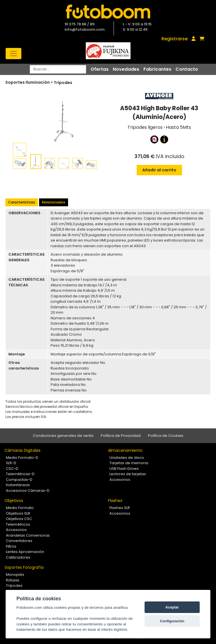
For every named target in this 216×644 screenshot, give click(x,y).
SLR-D (11, 463)
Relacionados (54, 202)
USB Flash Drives (124, 469)
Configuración (172, 621)
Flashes (115, 501)
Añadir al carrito (159, 170)
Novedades (126, 69)
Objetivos (14, 501)
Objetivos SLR (18, 513)
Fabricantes (157, 69)
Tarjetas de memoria (129, 463)
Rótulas (13, 580)
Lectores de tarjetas (128, 474)
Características (22, 202)
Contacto (187, 69)
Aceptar (172, 607)
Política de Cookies (166, 436)
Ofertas (100, 69)
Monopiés (15, 575)
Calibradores (18, 557)
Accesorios (120, 480)
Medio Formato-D (22, 458)
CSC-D (12, 469)
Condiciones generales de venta (63, 436)
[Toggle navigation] (13, 54)
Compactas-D (19, 480)
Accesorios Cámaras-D (28, 491)
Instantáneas (18, 485)
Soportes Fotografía (24, 567)
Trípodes (63, 83)
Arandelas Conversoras (28, 535)
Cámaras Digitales (22, 450)
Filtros (11, 546)
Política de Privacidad (121, 436)
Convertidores (19, 541)
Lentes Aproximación (25, 552)
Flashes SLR (120, 508)
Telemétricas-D (20, 474)
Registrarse (175, 39)
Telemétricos (18, 524)
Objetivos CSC (19, 519)
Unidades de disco (127, 458)
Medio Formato (20, 508)
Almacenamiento (125, 450)
